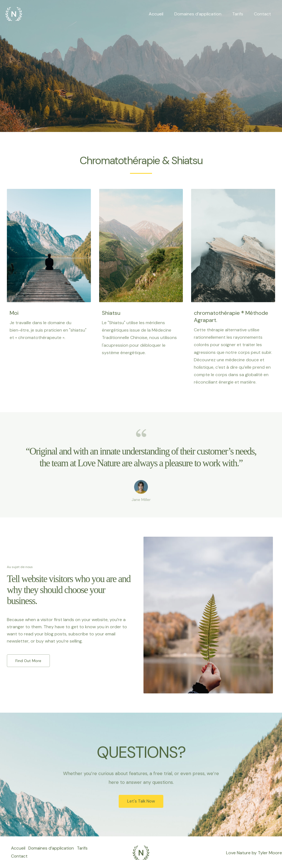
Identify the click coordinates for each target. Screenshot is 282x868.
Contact (264, 14)
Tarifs (241, 14)
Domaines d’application (203, 14)
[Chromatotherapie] (14, 14)
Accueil (163, 14)
